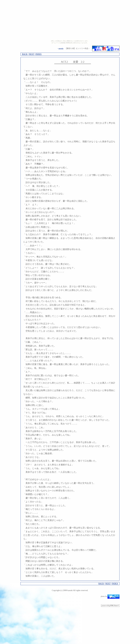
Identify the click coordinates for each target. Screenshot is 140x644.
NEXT (31, 54)
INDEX (38, 54)
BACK (25, 54)
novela (61, 48)
